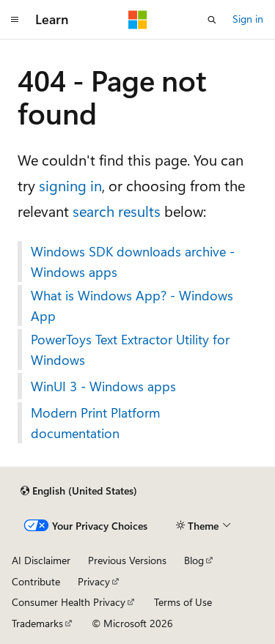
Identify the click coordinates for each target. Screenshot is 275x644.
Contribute (36, 581)
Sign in (248, 19)
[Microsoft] (138, 20)
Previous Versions (127, 560)
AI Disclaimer (41, 560)
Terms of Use (183, 602)
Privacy (94, 581)
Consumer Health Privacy (69, 602)
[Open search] (212, 20)
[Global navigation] (15, 20)
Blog (194, 560)
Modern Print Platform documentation (95, 423)
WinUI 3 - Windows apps (103, 386)
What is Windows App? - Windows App (132, 306)
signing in (70, 185)
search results (117, 211)
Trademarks (37, 623)
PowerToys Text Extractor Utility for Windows (130, 349)
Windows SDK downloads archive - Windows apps (133, 262)
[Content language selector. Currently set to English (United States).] (79, 491)
